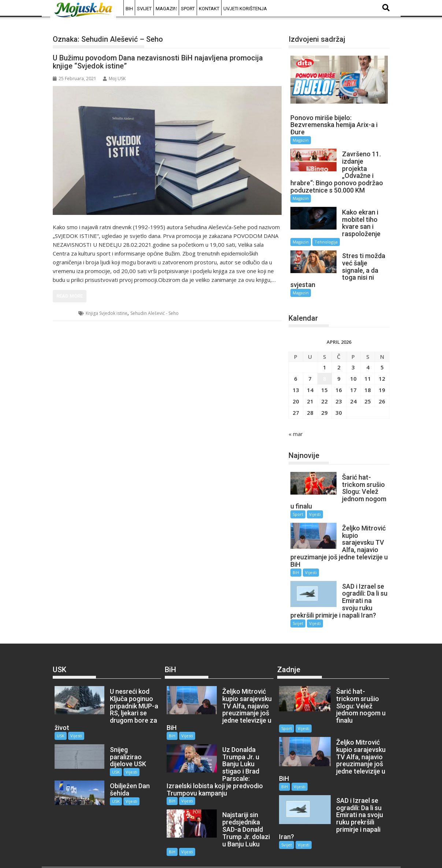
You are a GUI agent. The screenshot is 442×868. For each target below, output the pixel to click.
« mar (296, 426)
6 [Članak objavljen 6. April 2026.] (296, 371)
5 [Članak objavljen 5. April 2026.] (382, 360)
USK (66, 313)
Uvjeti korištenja (245, 9)
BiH (129, 9)
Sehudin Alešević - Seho (155, 313)
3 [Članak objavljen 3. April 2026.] (353, 360)
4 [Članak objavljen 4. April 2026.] (368, 360)
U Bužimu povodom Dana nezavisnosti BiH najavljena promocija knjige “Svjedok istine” (158, 62)
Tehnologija (326, 242)
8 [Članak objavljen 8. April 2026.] (325, 371)
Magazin (166, 9)
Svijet (144, 9)
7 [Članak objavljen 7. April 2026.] (310, 371)
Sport (188, 9)
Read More (70, 296)
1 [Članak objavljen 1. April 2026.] (325, 360)
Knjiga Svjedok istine (107, 313)
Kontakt (209, 9)
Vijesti (315, 507)
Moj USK (114, 79)
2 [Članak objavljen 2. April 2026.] (339, 360)
